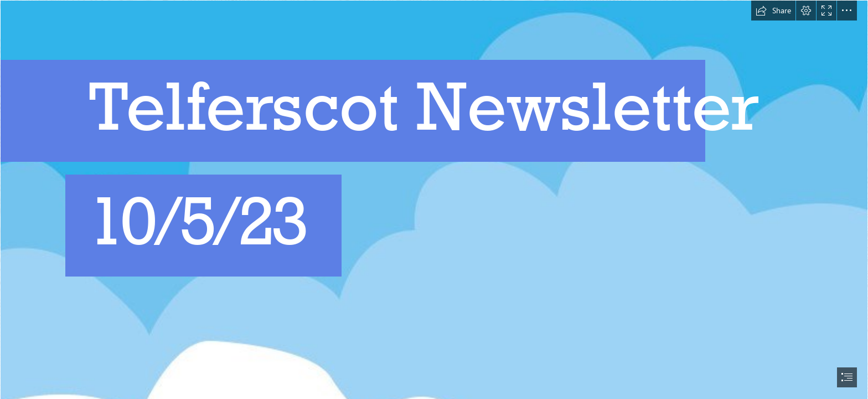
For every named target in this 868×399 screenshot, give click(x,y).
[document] (434, 199)
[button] (773, 11)
